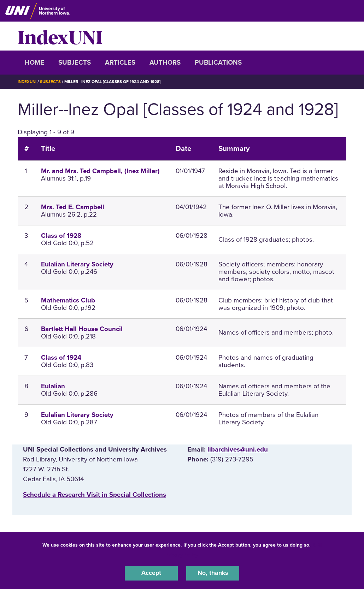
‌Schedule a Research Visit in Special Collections (95, 494)
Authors (165, 63)
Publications (218, 63)
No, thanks (213, 573)
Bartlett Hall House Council (82, 329)
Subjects (75, 63)
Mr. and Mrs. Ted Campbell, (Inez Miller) (100, 171)
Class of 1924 (61, 357)
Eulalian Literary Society (77, 264)
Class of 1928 (61, 236)
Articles (120, 63)
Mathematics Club (68, 300)
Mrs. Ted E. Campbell (73, 207)
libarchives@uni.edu (238, 449)
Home (34, 63)
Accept (151, 573)
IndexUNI (60, 36)
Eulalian (53, 386)
